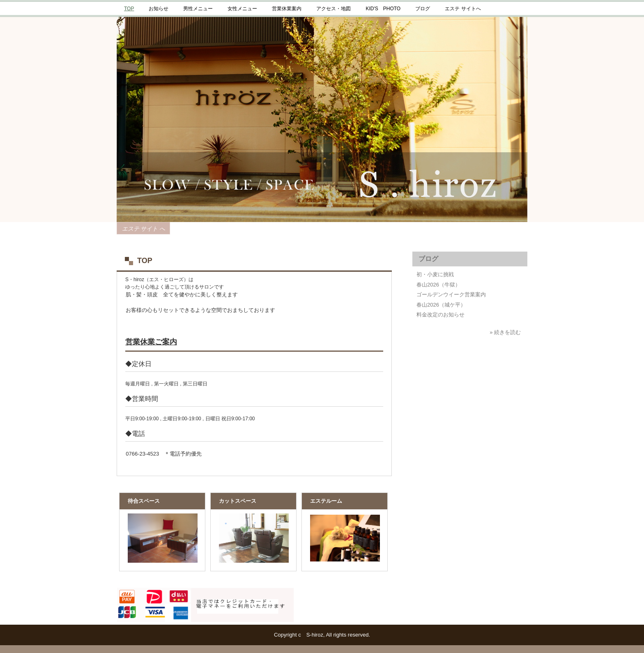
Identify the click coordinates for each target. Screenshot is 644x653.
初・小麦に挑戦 (435, 274)
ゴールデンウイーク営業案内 (451, 294)
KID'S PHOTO (383, 9)
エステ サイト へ (144, 229)
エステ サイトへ (463, 9)
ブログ (423, 9)
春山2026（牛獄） (438, 285)
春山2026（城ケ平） (441, 305)
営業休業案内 (287, 9)
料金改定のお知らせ (440, 315)
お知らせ (159, 9)
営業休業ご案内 (151, 342)
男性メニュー (198, 9)
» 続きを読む (505, 332)
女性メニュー (242, 9)
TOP (129, 9)
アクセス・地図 (333, 9)
